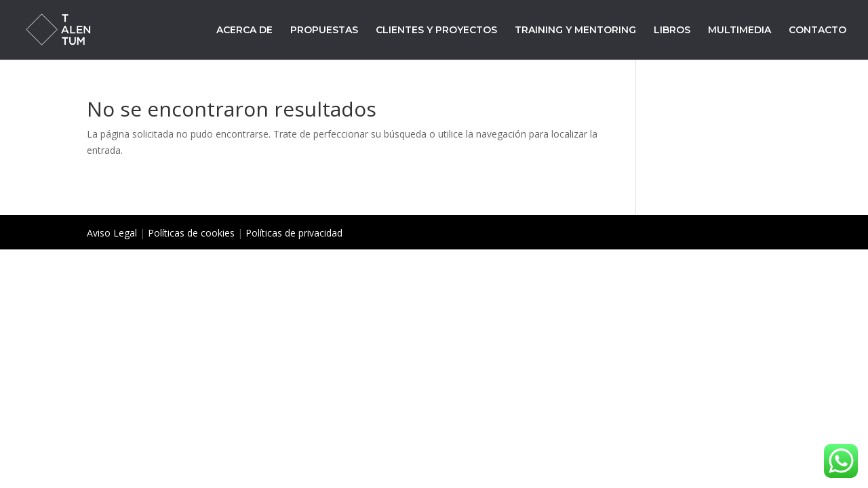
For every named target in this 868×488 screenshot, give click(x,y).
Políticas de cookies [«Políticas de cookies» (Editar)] (191, 233)
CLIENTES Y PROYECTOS (436, 30)
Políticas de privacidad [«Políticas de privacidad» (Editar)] (294, 233)
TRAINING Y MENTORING (575, 30)
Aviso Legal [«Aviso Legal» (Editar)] (112, 233)
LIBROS (672, 30)
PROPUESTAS (324, 30)
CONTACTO (817, 30)
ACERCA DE (244, 30)
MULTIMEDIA (739, 30)
